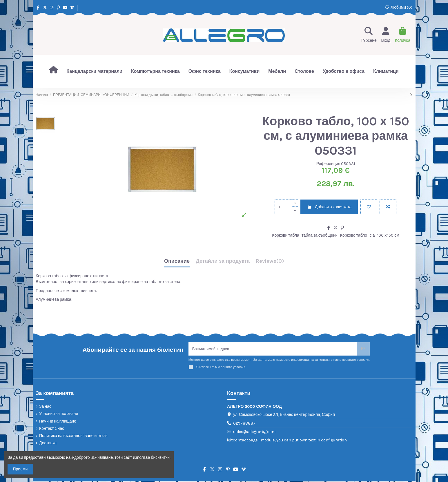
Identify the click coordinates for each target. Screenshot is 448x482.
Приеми (20, 469)
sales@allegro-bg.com (254, 433)
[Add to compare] (388, 207)
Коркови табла (285, 235)
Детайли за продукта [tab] (223, 261)
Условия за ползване (59, 415)
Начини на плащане (58, 422)
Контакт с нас (52, 429)
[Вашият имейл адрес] (273, 349)
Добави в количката (329, 207)
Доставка (48, 444)
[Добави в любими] (369, 207)
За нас (45, 408)
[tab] (270, 263)
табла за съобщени (320, 235)
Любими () (399, 7)
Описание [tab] (177, 261)
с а (372, 235)
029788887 (244, 424)
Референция (328, 164)
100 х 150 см (388, 235)
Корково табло (354, 235)
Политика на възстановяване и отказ (73, 437)
